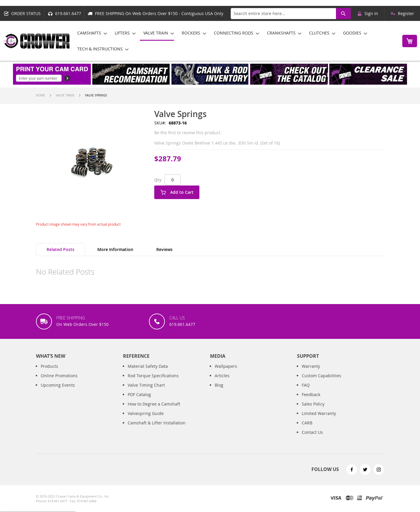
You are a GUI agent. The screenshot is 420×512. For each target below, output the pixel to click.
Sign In (371, 13)
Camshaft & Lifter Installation (157, 429)
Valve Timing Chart (146, 391)
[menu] (235, 41)
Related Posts (60, 249)
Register (406, 13)
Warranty (311, 372)
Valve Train (65, 95)
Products (49, 372)
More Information (115, 249)
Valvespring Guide (146, 419)
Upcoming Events (58, 391)
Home (41, 95)
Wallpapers (226, 372)
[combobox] (291, 14)
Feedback (311, 400)
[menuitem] (90, 33)
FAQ (306, 391)
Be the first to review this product (187, 133)
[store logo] (37, 41)
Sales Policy (313, 410)
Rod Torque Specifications (153, 381)
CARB (307, 429)
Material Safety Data (148, 372)
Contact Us (312, 438)
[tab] (60, 250)
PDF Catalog (139, 400)
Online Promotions (59, 381)
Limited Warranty (319, 419)
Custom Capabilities (321, 381)
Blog (219, 391)
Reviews (164, 249)
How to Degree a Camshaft (154, 410)
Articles (222, 381)
